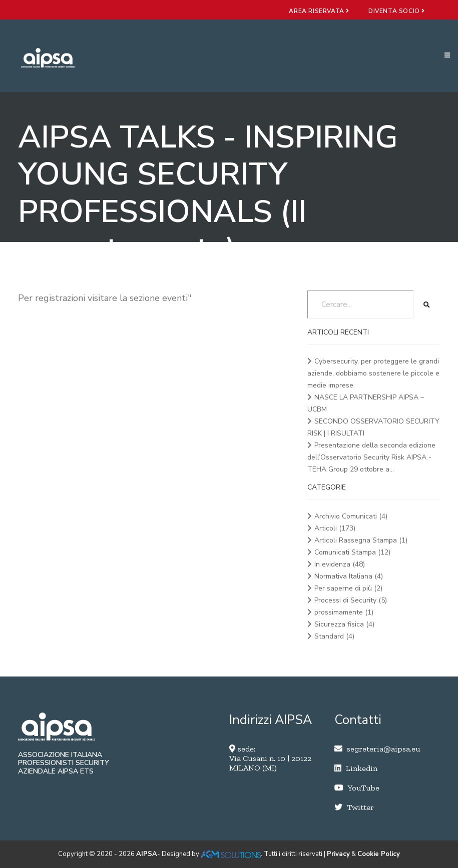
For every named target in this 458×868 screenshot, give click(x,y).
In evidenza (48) (340, 564)
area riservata (319, 11)
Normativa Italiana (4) (349, 576)
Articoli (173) (335, 528)
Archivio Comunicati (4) (351, 516)
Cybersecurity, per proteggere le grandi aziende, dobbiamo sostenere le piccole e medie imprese (373, 373)
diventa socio (397, 11)
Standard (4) (334, 636)
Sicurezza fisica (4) (344, 624)
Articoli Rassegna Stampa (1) (361, 540)
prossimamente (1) (344, 612)
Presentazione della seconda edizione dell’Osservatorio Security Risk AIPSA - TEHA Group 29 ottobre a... (371, 457)
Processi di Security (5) (351, 600)
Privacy (338, 854)
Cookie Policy (379, 854)
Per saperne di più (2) (348, 588)
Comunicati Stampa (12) (352, 552)
